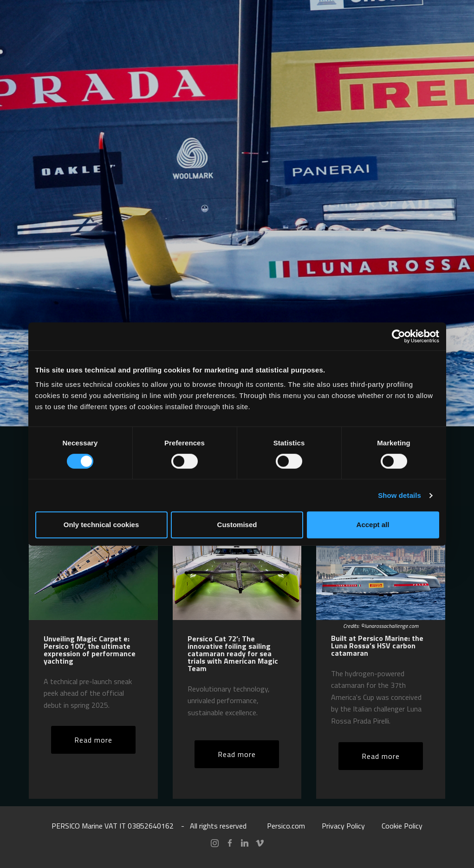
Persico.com (286, 826)
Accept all (373, 525)
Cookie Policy (402, 826)
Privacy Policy (343, 826)
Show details (399, 495)
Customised (237, 525)
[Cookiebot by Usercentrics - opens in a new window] (399, 336)
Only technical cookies (101, 525)
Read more (93, 740)
